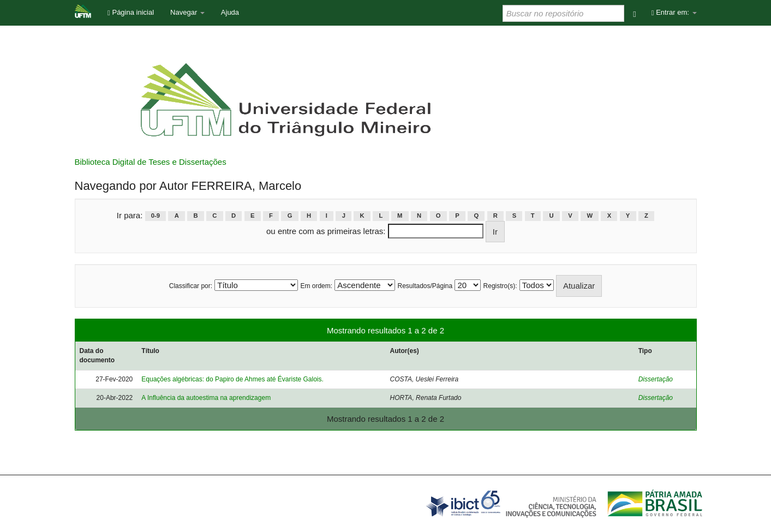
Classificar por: (191, 286)
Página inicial (131, 12)
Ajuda (230, 12)
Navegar (187, 12)
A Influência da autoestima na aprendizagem (206, 398)
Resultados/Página (425, 286)
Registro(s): (500, 286)
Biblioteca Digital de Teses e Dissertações (151, 162)
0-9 (156, 216)
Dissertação (656, 379)
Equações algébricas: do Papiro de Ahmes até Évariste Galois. (232, 379)
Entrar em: (674, 12)
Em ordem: (316, 286)
